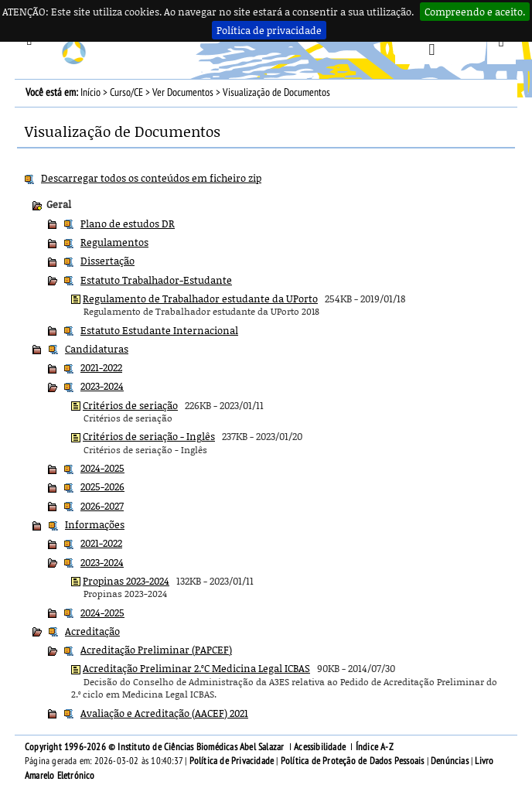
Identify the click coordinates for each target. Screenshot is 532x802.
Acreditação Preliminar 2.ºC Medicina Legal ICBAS (196, 668)
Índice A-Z (375, 747)
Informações (95, 524)
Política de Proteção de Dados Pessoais (353, 761)
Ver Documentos (183, 92)
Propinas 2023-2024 (126, 581)
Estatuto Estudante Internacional (159, 330)
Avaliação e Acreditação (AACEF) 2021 (164, 713)
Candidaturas (97, 349)
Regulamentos (114, 242)
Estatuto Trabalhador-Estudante (156, 280)
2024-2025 (102, 468)
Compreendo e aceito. (475, 12)
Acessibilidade (320, 747)
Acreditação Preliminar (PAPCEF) (156, 650)
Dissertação (107, 261)
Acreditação (92, 631)
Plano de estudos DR (128, 224)
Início (90, 92)
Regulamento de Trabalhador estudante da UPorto (200, 299)
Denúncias (450, 761)
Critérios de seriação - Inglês (149, 436)
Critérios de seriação (130, 405)
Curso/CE (126, 92)
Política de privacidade (269, 30)
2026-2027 (102, 506)
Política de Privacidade (232, 761)
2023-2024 (102, 386)
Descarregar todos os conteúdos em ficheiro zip (151, 178)
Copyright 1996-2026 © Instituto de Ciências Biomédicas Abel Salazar (156, 747)
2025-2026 (102, 486)
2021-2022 (101, 367)
